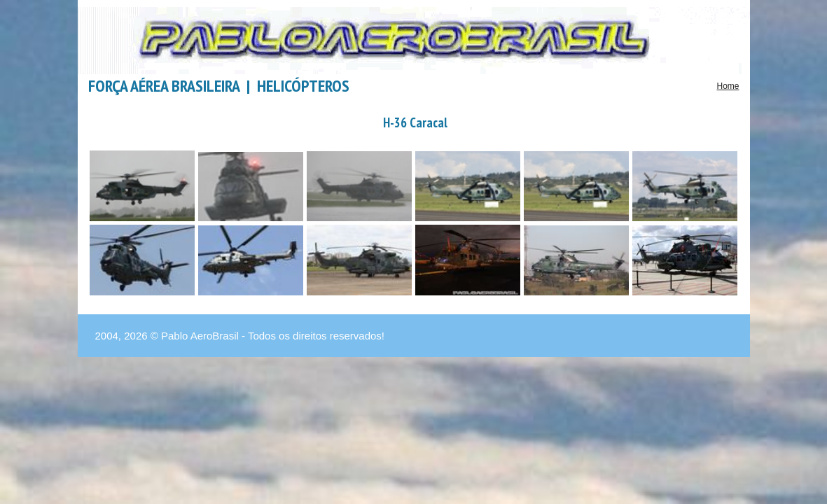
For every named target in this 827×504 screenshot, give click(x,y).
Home (728, 86)
